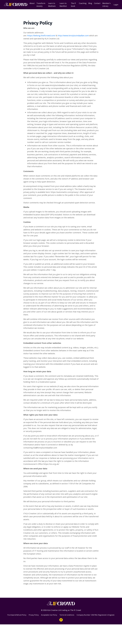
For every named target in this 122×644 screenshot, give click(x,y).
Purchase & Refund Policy (17, 632)
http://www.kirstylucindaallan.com (73, 36)
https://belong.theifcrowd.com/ (41, 36)
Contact (97, 3)
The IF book (73, 5)
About (32, 3)
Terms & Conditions (71, 632)
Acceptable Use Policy (52, 632)
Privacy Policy (35, 632)
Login (116, 5)
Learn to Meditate (52, 5)
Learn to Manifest (63, 5)
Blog (90, 3)
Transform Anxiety (41, 5)
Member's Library (106, 5)
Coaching (83, 3)
